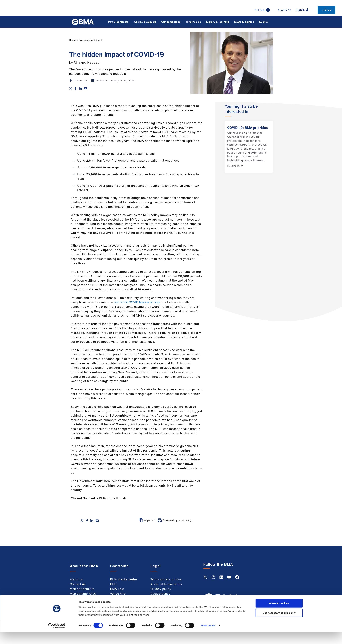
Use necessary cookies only (279, 388)
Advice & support (145, 22)
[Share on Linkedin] (80, 88)
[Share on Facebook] (76, 88)
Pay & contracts (118, 22)
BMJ (113, 584)
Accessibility (160, 608)
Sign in (302, 10)
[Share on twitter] (71, 88)
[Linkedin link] (222, 578)
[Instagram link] (214, 578)
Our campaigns (171, 22)
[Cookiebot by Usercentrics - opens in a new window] (57, 401)
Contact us (78, 584)
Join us (327, 10)
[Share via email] (86, 88)
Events (264, 22)
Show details (208, 401)
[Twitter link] (206, 578)
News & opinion (244, 22)
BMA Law (117, 589)
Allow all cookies (279, 379)
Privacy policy (161, 589)
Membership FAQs (83, 594)
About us (76, 579)
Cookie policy (160, 594)
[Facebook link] (237, 578)
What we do (193, 22)
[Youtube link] (229, 578)
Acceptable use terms (166, 584)
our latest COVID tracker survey (137, 302)
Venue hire (118, 594)
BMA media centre (124, 579)
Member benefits (82, 589)
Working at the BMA (84, 598)
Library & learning (218, 22)
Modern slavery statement (162, 601)
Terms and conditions (166, 579)
